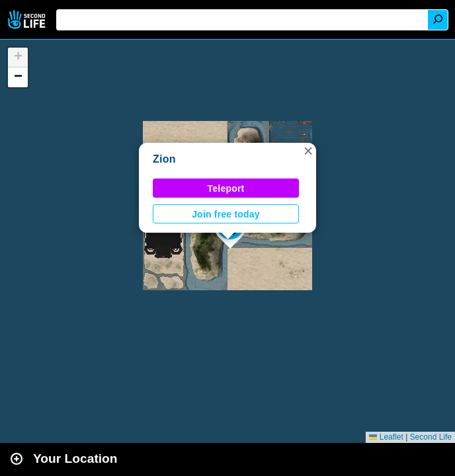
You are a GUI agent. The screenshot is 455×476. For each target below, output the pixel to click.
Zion (164, 159)
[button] (308, 151)
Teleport (226, 188)
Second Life (28, 20)
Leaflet (386, 437)
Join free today (226, 214)
